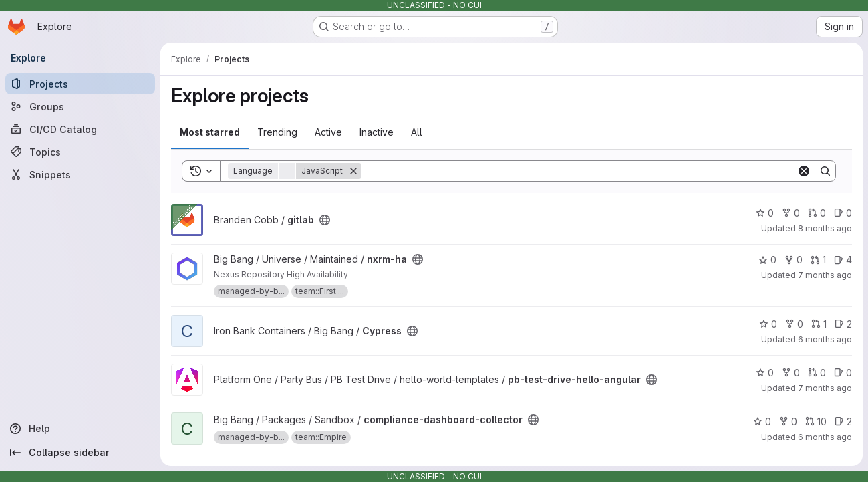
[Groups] (80, 106)
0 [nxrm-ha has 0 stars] (767, 260)
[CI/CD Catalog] (80, 129)
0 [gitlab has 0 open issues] (843, 213)
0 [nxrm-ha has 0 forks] (793, 260)
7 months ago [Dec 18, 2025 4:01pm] (825, 275)
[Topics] (80, 152)
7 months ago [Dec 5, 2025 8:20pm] (825, 388)
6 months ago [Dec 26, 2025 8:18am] (825, 437)
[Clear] (804, 171)
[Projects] (80, 84)
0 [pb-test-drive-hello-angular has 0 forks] (791, 373)
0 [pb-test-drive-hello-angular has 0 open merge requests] (817, 373)
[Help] (80, 429)
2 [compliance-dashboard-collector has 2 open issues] (843, 421)
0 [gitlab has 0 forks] (791, 213)
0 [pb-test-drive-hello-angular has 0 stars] (765, 373)
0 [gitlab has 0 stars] (765, 213)
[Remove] (353, 171)
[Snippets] (80, 174)
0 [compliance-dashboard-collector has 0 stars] (762, 421)
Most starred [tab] (210, 132)
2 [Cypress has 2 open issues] (843, 324)
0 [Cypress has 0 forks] (794, 324)
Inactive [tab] (377, 132)
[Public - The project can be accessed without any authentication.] (325, 220)
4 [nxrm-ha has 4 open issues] (843, 260)
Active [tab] (328, 132)
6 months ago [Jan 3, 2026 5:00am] (825, 339)
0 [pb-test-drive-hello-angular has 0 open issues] (843, 373)
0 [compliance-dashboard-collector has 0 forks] (788, 421)
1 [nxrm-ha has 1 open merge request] (818, 260)
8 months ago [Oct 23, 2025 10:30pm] (825, 228)
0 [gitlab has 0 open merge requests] (817, 213)
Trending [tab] (277, 132)
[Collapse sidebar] (80, 453)
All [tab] (417, 132)
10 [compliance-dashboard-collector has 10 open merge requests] (816, 421)
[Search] (579, 171)
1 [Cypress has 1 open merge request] (819, 324)
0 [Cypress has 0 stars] (768, 324)
